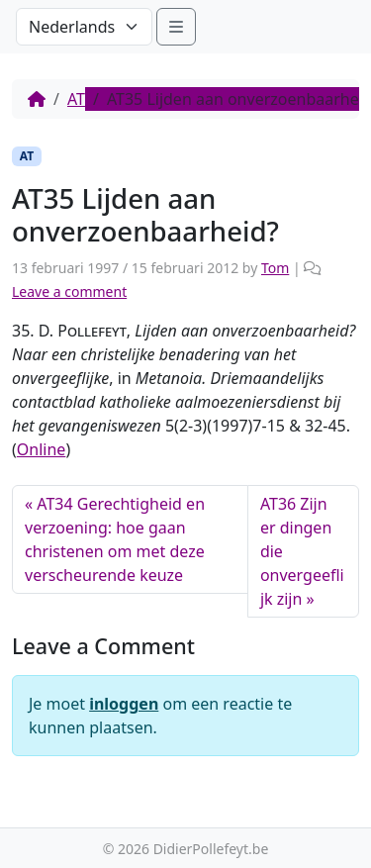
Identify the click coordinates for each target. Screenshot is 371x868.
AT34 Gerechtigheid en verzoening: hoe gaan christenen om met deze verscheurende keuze (115, 539)
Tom (275, 268)
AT (76, 99)
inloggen (124, 704)
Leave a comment (69, 291)
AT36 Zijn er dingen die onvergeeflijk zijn (302, 551)
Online (42, 449)
